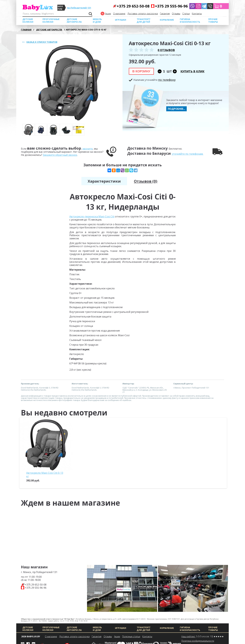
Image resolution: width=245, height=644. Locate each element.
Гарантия (165, 14)
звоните (87, 149)
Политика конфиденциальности (198, 641)
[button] (210, 6)
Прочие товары (213, 20)
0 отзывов (166, 50)
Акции (108, 14)
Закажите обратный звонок (60, 155)
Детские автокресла (74, 20)
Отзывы (176, 14)
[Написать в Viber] (192, 6)
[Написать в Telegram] (204, 6)
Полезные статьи (131, 636)
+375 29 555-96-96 (36, 588)
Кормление (167, 20)
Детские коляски (28, 20)
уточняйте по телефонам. (188, 154)
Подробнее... (176, 109)
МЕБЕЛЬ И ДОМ (97, 20)
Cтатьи (186, 14)
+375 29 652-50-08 (36, 585)
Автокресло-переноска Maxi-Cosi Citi (92, 216)
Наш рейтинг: (188, 636)
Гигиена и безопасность (190, 20)
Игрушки (121, 20)
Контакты (197, 14)
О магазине (119, 14)
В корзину (141, 71)
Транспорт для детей (144, 20)
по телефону (167, 80)
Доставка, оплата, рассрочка (143, 14)
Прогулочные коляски (51, 20)
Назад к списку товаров (42, 42)
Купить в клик (192, 71)
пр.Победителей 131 (79, 8)
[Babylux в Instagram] (198, 6)
